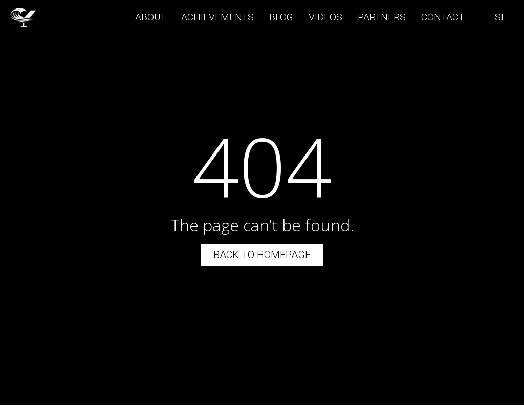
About (150, 17)
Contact (443, 17)
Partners (382, 17)
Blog (281, 17)
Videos (325, 17)
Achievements (217, 17)
